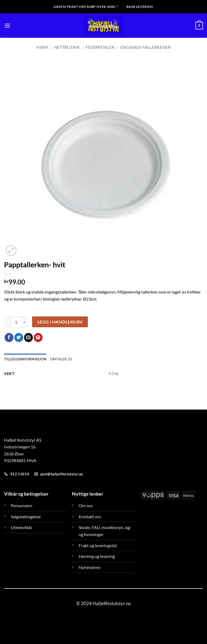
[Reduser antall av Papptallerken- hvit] (7, 322)
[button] (7, 25)
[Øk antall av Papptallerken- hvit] (25, 322)
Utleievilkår (22, 527)
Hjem (42, 47)
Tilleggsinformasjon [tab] (25, 359)
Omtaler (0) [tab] (61, 359)
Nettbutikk (67, 47)
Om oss (86, 505)
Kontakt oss (90, 517)
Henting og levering (97, 556)
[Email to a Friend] (28, 338)
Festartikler (100, 47)
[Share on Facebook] (9, 338)
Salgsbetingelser (26, 517)
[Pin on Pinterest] (38, 338)
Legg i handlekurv (60, 322)
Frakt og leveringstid (98, 545)
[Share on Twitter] (19, 338)
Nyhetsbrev (90, 567)
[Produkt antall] (16, 322)
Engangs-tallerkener (146, 47)
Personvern (22, 505)
